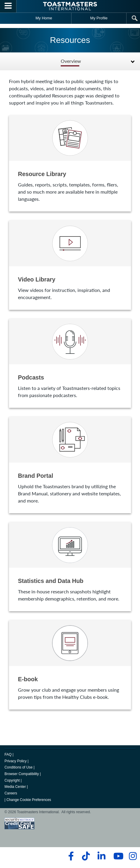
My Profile (99, 18)
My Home (44, 18)
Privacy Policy (16, 761)
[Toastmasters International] (70, 6)
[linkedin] (101, 856)
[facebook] (70, 856)
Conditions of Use (19, 767)
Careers (11, 793)
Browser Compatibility (22, 774)
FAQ (8, 755)
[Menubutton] (8, 6)
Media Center (15, 787)
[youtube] (117, 856)
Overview (71, 61)
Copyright (12, 780)
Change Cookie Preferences (29, 800)
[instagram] (133, 856)
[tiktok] (86, 856)
